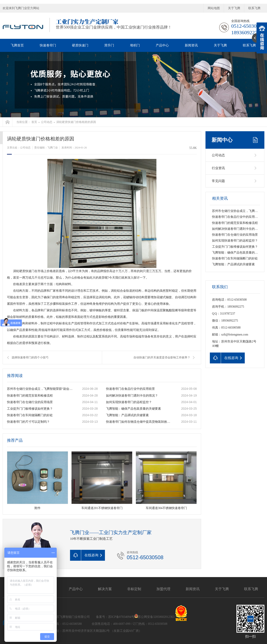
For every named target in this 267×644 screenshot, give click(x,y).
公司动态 (47, 122)
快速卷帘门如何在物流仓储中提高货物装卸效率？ (139, 422)
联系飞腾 (254, 8)
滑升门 (109, 45)
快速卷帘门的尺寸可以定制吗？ (28, 422)
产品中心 (162, 45)
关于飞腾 (234, 8)
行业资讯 (218, 168)
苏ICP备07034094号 (121, 617)
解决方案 (105, 589)
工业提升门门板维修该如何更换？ (30, 409)
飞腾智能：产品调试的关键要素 (127, 415)
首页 (34, 122)
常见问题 (218, 181)
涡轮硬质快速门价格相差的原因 (76, 122)
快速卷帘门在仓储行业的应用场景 (30, 402)
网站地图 (214, 8)
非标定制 (134, 589)
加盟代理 (163, 589)
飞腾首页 (17, 45)
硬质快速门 (80, 45)
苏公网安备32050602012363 (156, 617)
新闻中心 (222, 140)
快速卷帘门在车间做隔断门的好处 (30, 415)
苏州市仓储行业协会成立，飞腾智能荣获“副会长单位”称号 (40, 389)
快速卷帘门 (48, 45)
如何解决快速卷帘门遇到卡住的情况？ (132, 396)
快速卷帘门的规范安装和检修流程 (30, 396)
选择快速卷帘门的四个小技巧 (30, 357)
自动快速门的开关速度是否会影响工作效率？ (162, 357)
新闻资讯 (191, 45)
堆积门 (135, 45)
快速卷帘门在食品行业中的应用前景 (130, 389)
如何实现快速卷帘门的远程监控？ (129, 402)
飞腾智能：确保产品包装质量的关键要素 (133, 409)
